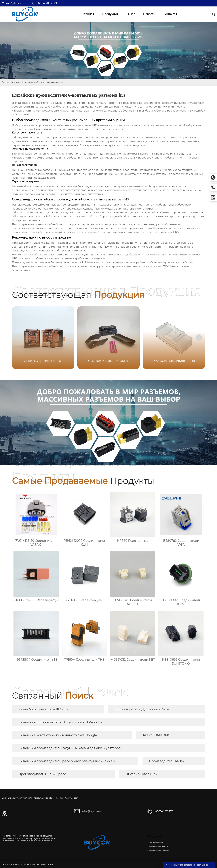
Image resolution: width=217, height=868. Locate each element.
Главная (6, 82)
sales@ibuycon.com (17, 3)
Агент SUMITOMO (157, 735)
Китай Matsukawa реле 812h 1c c (44, 709)
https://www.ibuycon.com (20, 798)
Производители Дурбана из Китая (142, 709)
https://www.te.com (69, 798)
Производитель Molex (167, 761)
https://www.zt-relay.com (46, 798)
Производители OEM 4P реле (42, 774)
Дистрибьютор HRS (141, 774)
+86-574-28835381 (46, 3)
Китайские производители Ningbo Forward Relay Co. (60, 722)
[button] (199, 337)
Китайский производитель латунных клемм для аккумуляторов (69, 748)
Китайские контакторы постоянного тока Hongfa (58, 735)
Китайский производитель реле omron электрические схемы (68, 761)
